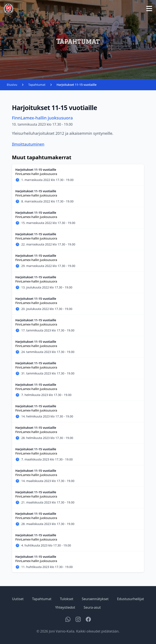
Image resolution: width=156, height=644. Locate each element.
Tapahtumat (37, 85)
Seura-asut (92, 607)
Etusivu (12, 85)
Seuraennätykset (95, 599)
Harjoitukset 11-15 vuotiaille (77, 85)
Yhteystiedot (65, 607)
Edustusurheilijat (130, 599)
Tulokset (67, 599)
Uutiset (18, 599)
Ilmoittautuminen (28, 144)
